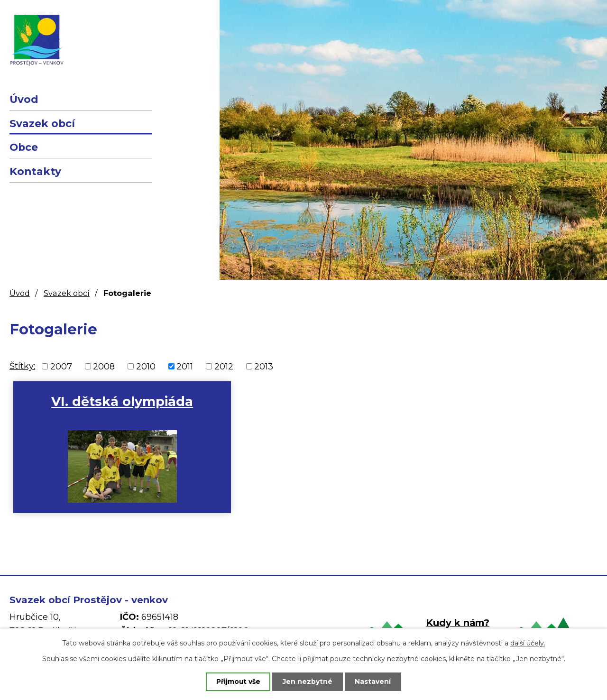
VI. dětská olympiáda (105, 401)
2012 (224, 366)
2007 (61, 366)
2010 (146, 366)
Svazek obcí (42, 123)
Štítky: (22, 366)
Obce (24, 147)
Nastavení (375, 682)
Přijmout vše (237, 682)
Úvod (24, 99)
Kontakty (35, 171)
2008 (104, 366)
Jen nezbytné (308, 682)
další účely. (528, 643)
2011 (185, 366)
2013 (264, 366)
